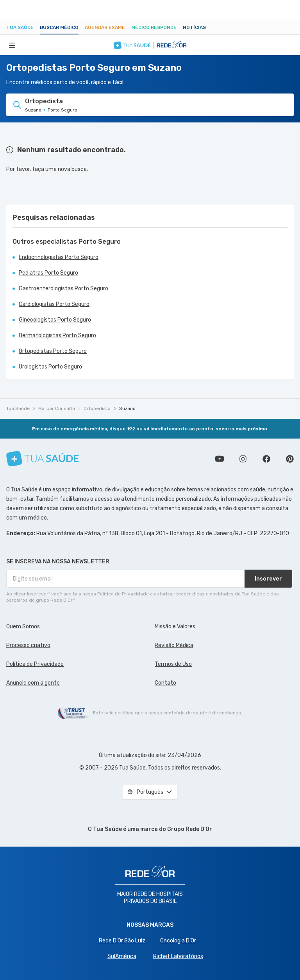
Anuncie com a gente (33, 683)
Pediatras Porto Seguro (48, 273)
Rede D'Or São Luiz (122, 941)
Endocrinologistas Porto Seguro (59, 257)
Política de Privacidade (35, 664)
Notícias (194, 27)
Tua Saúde (20, 27)
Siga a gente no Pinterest (290, 459)
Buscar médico (59, 27)
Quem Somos (23, 627)
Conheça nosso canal (220, 459)
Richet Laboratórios (178, 956)
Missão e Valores (175, 627)
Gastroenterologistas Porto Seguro (63, 289)
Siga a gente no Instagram (243, 459)
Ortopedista (97, 408)
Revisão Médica (174, 645)
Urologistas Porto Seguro (50, 367)
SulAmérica (122, 956)
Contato (165, 683)
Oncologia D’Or (178, 941)
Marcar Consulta (57, 408)
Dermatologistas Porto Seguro (57, 335)
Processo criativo (28, 645)
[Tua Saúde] (43, 459)
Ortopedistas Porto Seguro (53, 351)
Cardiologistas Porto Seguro (54, 304)
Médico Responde (154, 27)
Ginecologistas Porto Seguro (55, 320)
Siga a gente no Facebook (266, 459)
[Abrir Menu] (12, 45)
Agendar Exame (105, 27)
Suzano (127, 408)
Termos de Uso (173, 664)
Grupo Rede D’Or (190, 829)
